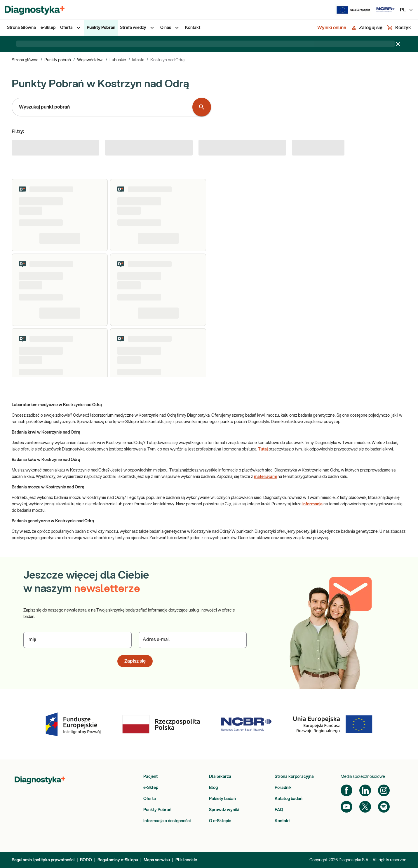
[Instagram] (384, 790)
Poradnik (283, 788)
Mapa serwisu (157, 860)
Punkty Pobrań (157, 810)
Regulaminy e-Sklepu (118, 860)
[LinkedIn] (365, 790)
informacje (312, 504)
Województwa (90, 60)
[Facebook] (346, 790)
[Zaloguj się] (367, 28)
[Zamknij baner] (398, 44)
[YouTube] (346, 807)
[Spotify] (384, 807)
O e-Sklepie (220, 821)
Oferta (150, 799)
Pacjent (150, 777)
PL (407, 10)
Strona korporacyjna (294, 777)
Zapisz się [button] (135, 661)
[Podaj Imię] (77, 640)
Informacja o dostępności (167, 821)
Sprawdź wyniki (224, 810)
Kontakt (282, 821)
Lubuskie (118, 60)
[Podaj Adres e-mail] (193, 640)
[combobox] (103, 107)
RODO (86, 860)
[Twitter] (365, 807)
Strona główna (25, 60)
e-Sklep (151, 788)
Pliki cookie (186, 860)
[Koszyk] (399, 28)
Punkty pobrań (58, 60)
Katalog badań (289, 799)
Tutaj (263, 449)
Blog (213, 788)
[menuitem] (21, 28)
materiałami (265, 477)
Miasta (138, 60)
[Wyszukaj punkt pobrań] (202, 107)
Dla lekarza (220, 777)
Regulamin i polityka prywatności (43, 860)
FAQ (279, 810)
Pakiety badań (222, 799)
